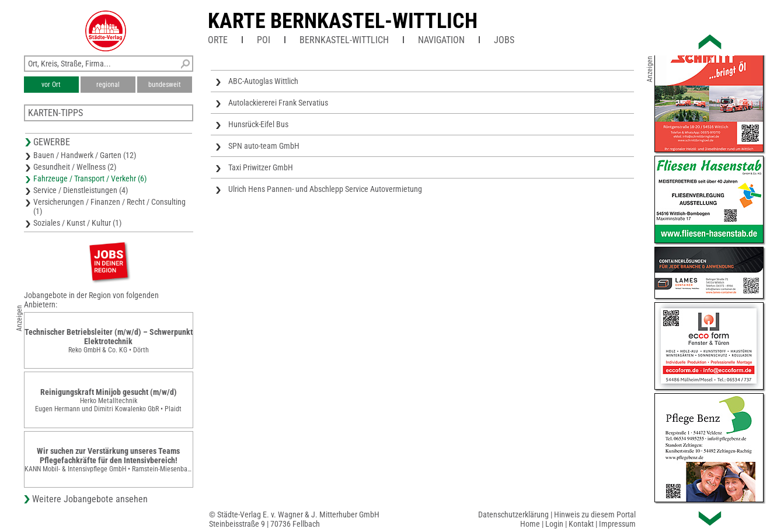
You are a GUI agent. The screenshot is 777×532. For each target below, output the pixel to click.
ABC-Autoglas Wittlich (263, 81)
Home (530, 524)
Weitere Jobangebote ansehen (90, 499)
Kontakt (581, 524)
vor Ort (51, 85)
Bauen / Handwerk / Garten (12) (85, 155)
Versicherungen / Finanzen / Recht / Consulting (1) (109, 206)
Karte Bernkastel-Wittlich (343, 21)
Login (554, 524)
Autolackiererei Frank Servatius (278, 103)
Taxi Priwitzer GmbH (261, 167)
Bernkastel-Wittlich (344, 40)
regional (108, 85)
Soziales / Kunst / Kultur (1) (77, 223)
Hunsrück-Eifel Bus (258, 124)
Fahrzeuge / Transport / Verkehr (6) (90, 178)
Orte (218, 40)
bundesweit (165, 85)
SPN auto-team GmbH (264, 146)
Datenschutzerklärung (513, 514)
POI (264, 40)
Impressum (617, 524)
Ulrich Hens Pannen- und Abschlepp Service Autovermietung (325, 189)
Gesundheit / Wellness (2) (75, 167)
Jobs (504, 40)
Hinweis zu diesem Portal (595, 514)
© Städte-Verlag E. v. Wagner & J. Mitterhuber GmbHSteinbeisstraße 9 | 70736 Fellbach (294, 519)
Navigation (441, 40)
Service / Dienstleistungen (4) (81, 190)
